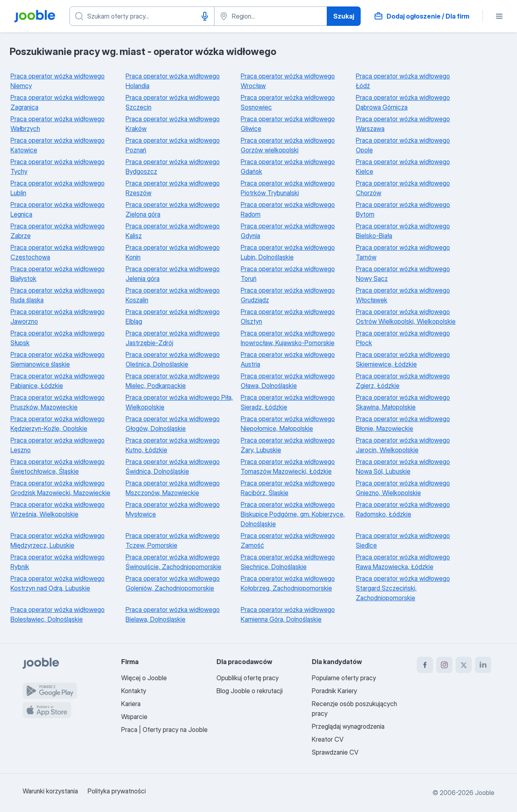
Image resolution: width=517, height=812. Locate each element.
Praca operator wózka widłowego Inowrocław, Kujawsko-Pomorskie (288, 338)
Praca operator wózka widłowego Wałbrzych (58, 124)
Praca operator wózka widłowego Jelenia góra (173, 274)
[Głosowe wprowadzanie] (205, 16)
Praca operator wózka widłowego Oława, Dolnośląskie (288, 381)
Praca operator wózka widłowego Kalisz (173, 231)
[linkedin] (483, 665)
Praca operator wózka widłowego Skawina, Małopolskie (403, 402)
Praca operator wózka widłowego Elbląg (173, 316)
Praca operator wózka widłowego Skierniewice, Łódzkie (403, 359)
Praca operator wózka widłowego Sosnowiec (288, 102)
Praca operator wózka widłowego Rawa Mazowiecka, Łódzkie (403, 562)
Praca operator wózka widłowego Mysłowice (173, 509)
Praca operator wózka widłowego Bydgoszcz (173, 167)
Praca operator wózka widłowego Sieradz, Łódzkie (288, 402)
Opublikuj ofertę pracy (248, 678)
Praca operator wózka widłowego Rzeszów (173, 188)
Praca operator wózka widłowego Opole (403, 145)
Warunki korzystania (50, 791)
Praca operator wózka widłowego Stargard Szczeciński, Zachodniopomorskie (403, 588)
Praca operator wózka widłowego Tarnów (403, 252)
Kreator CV (328, 739)
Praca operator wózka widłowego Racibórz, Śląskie (288, 488)
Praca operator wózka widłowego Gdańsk (288, 167)
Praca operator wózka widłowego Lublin (58, 188)
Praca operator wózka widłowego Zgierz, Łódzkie (403, 381)
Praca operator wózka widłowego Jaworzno (58, 316)
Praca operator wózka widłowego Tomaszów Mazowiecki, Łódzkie (288, 466)
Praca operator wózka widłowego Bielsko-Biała (403, 231)
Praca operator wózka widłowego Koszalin (173, 295)
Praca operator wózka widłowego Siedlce (403, 540)
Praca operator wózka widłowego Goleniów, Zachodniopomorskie (173, 583)
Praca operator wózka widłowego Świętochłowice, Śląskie (58, 466)
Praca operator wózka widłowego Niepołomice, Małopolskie (288, 424)
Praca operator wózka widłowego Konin (173, 252)
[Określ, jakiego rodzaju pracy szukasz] (142, 16)
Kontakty (134, 691)
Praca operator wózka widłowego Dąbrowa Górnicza (403, 102)
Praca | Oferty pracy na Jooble (164, 730)
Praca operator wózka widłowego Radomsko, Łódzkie (403, 509)
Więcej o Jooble (144, 678)
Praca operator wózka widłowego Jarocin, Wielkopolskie (403, 445)
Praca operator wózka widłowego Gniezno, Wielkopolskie (403, 488)
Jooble (485, 793)
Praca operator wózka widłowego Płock (403, 338)
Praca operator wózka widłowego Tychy (58, 167)
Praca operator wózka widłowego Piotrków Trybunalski (288, 188)
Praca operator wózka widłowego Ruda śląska (58, 295)
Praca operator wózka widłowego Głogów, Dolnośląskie (173, 424)
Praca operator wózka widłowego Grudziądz (288, 295)
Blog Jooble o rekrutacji (250, 691)
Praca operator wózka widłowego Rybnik (58, 562)
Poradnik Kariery (334, 691)
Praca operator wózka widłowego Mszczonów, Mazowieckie (173, 488)
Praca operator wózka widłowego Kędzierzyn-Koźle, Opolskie (58, 424)
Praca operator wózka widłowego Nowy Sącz (403, 274)
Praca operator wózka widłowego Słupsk (58, 338)
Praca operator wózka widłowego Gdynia (288, 231)
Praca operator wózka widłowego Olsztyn (288, 316)
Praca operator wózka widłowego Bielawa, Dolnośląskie (173, 614)
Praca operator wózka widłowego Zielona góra (173, 209)
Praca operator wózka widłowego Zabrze (58, 231)
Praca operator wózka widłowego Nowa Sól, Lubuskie (403, 466)
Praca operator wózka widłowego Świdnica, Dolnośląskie (173, 466)
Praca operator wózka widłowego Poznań (173, 145)
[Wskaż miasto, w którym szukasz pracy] (271, 16)
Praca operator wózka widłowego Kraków (173, 124)
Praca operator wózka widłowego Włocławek (403, 295)
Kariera (131, 704)
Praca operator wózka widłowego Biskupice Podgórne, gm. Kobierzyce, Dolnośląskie (293, 514)
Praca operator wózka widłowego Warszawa (403, 124)
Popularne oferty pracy (344, 678)
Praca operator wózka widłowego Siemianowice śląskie (58, 359)
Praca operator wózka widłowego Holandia (173, 81)
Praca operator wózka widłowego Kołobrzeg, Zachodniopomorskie (288, 583)
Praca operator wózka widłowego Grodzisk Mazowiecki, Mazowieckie (60, 488)
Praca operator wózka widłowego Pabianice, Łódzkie (58, 381)
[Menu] (499, 16)
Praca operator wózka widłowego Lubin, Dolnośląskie (288, 252)
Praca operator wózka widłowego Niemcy (58, 81)
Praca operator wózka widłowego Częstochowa (58, 252)
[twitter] (464, 665)
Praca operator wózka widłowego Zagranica (58, 102)
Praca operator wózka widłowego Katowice (58, 145)
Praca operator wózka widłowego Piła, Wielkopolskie (179, 402)
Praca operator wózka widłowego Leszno (58, 445)
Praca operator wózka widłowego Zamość (288, 540)
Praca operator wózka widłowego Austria (288, 359)
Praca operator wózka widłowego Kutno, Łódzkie (173, 445)
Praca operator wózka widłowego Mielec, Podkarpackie (173, 381)
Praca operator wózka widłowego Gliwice (288, 124)
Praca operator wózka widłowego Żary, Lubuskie (288, 445)
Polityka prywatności (117, 791)
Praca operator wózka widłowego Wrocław (288, 81)
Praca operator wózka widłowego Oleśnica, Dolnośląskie (173, 359)
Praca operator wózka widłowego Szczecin (173, 102)
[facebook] (425, 665)
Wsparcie (134, 717)
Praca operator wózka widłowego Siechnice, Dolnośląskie (288, 562)
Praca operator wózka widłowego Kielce (403, 167)
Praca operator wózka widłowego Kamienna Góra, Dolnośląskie (288, 614)
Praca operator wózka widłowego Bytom (403, 209)
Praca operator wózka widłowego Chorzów (403, 188)
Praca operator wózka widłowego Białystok (58, 274)
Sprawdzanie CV (335, 752)
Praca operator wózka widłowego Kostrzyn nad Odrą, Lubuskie (58, 583)
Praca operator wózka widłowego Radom (288, 209)
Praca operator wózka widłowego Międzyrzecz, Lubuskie (58, 540)
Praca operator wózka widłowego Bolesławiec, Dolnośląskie (58, 614)
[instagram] (444, 665)
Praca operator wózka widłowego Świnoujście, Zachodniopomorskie (173, 562)
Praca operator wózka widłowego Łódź (403, 81)
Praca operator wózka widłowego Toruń (288, 274)
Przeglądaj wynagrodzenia (348, 726)
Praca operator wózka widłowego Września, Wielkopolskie (58, 509)
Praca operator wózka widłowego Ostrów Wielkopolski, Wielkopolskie (406, 316)
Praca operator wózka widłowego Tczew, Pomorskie (173, 540)
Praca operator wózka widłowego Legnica (58, 209)
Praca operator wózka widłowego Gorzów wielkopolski (288, 145)
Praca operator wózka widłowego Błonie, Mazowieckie (403, 424)
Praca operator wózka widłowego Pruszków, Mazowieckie (58, 402)
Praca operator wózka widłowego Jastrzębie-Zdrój (173, 338)
